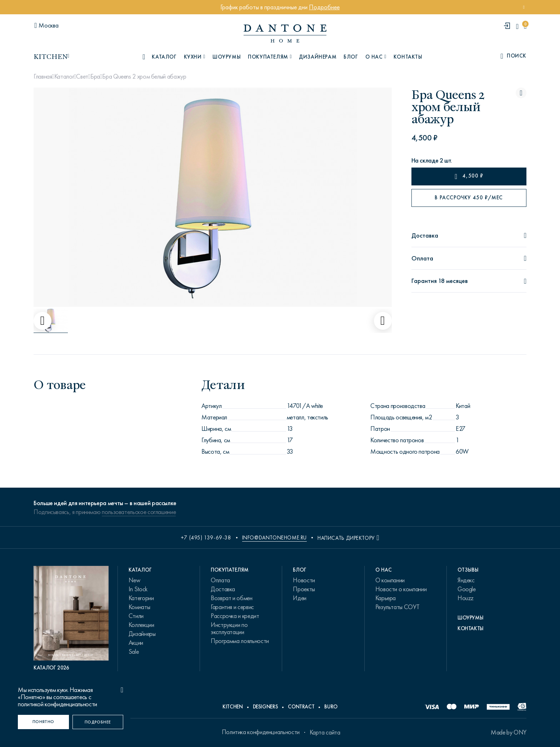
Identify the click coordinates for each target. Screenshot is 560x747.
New (134, 580)
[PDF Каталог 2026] (71, 619)
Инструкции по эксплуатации (229, 628)
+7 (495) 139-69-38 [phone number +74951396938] (206, 538)
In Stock (138, 589)
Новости (304, 580)
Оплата (220, 580)
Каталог (64, 76)
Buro (331, 707)
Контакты (408, 57)
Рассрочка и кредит (235, 616)
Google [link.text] (467, 589)
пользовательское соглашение (139, 512)
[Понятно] (43, 722)
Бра (95, 76)
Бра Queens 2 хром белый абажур (144, 76)
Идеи (300, 598)
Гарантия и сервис (232, 607)
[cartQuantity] (525, 26)
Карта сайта (325, 732)
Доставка (223, 589)
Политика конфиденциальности (261, 732)
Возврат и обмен (232, 598)
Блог (351, 57)
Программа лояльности (240, 641)
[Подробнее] (98, 722)
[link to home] (285, 33)
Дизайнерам (318, 57)
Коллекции (141, 625)
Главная (43, 76)
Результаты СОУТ (397, 607)
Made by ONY (509, 732)
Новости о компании (401, 589)
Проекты (304, 589)
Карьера (386, 598)
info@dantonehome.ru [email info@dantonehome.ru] (274, 538)
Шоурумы (227, 57)
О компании (390, 580)
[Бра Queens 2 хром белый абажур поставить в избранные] (521, 93)
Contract (301, 707)
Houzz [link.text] (466, 598)
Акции (136, 643)
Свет (82, 76)
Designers (266, 707)
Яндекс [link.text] (466, 580)
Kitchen (232, 707)
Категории (141, 598)
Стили (136, 616)
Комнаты (139, 607)
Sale (134, 652)
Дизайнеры (142, 634)
